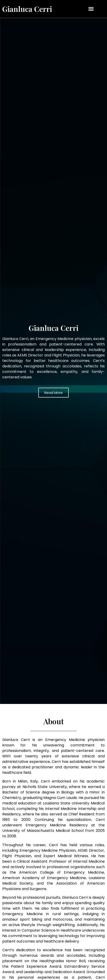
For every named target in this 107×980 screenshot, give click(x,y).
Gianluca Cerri (27, 9)
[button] (91, 9)
